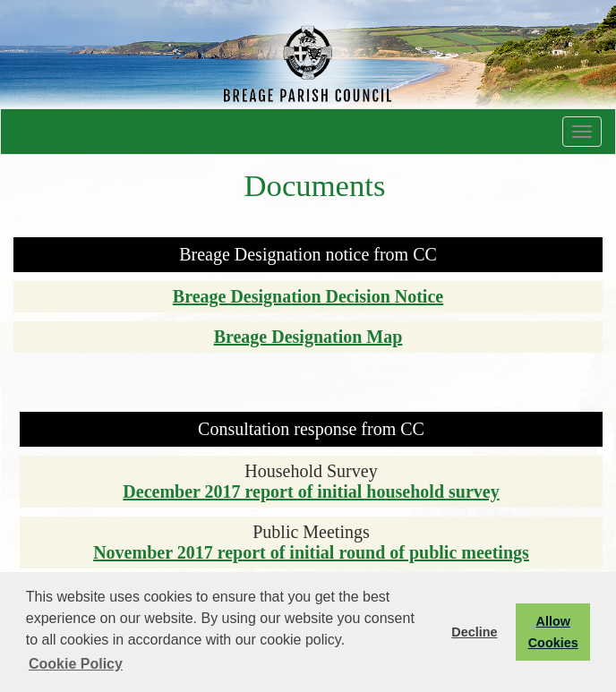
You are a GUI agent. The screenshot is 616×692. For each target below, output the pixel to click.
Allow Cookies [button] (553, 632)
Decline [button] (474, 632)
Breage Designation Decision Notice (308, 296)
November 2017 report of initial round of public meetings (311, 552)
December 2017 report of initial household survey (311, 491)
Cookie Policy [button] (76, 664)
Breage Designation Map (308, 337)
